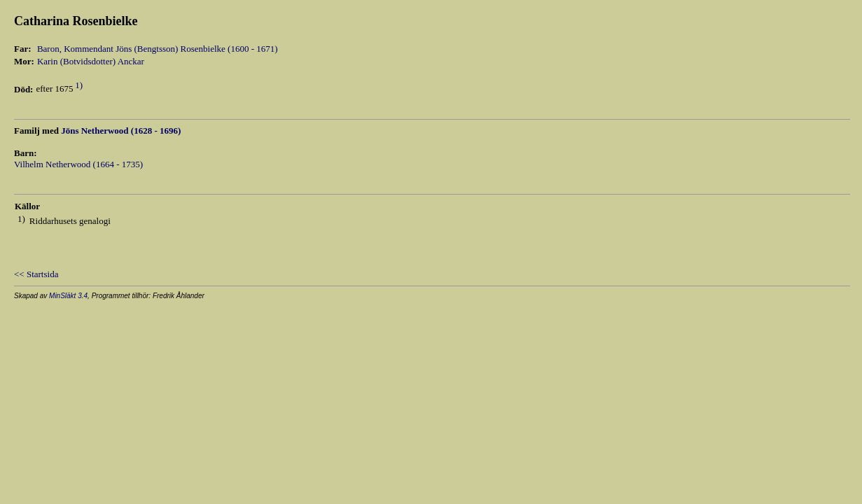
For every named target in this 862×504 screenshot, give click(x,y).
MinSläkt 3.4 (68, 296)
